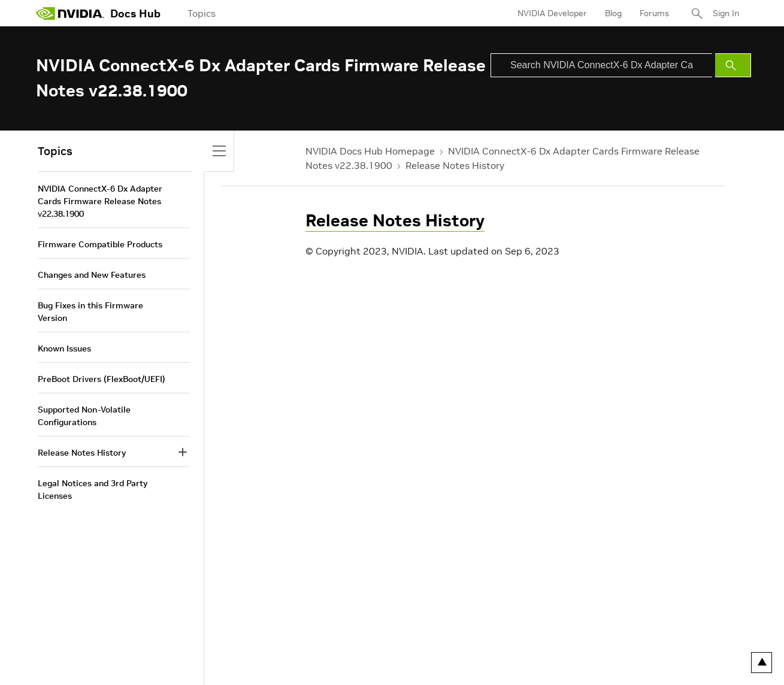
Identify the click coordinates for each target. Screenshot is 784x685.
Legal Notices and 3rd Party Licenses (93, 489)
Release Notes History (455, 165)
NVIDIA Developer (552, 13)
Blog (613, 13)
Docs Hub (135, 13)
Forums (654, 13)
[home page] (70, 13)
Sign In (726, 13)
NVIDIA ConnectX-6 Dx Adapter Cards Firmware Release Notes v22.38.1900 (100, 201)
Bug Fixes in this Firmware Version (90, 312)
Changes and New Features (92, 275)
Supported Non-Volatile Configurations (84, 416)
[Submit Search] (733, 65)
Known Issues (64, 348)
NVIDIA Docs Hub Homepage (370, 151)
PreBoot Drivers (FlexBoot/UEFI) (102, 379)
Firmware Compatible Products (100, 244)
